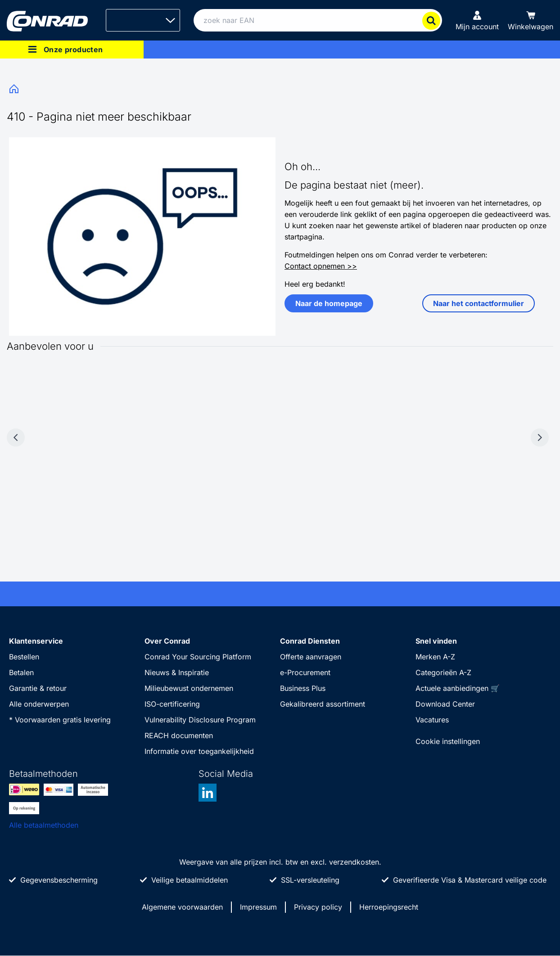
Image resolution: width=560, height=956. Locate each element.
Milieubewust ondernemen (189, 688)
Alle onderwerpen (39, 704)
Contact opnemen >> (321, 266)
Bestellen (24, 657)
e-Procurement (305, 672)
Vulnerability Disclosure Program (200, 720)
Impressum (258, 907)
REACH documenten (179, 735)
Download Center (445, 704)
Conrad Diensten (310, 641)
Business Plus (303, 688)
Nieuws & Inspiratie (177, 672)
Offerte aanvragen (311, 657)
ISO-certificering (172, 704)
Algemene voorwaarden (182, 907)
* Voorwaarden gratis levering (60, 720)
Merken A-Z (435, 657)
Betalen (21, 672)
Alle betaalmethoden (44, 825)
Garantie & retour (38, 688)
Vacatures (432, 720)
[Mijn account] (477, 20)
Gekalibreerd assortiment (323, 704)
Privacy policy (318, 907)
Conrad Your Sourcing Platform (198, 657)
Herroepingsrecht (389, 907)
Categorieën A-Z (443, 672)
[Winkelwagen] (531, 20)
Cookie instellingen (448, 741)
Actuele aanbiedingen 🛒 (458, 688)
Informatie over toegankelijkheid (199, 751)
